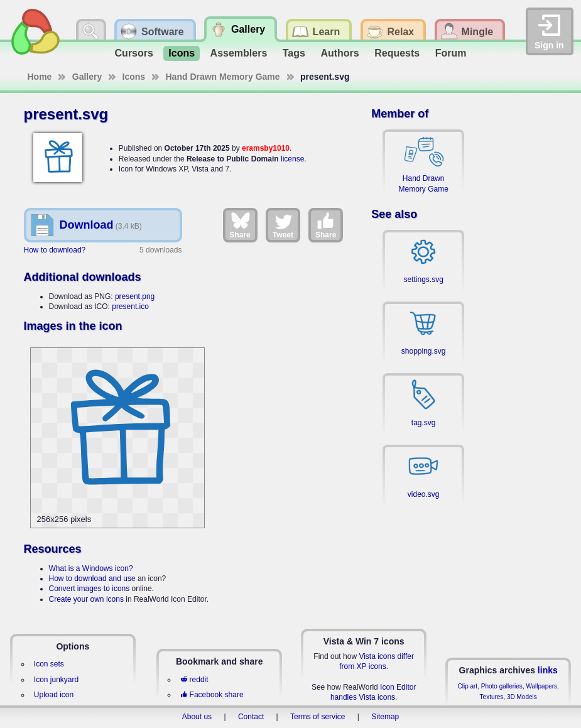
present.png (135, 296)
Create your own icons (86, 599)
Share (240, 225)
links (548, 670)
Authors (339, 53)
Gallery (87, 77)
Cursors (134, 53)
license (292, 159)
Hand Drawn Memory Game (223, 77)
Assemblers (239, 53)
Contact (251, 717)
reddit (194, 680)
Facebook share (212, 695)
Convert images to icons (90, 589)
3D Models (522, 697)
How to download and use (92, 579)
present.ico (130, 307)
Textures (492, 697)
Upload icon (54, 695)
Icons (182, 53)
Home (40, 77)
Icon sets (49, 664)
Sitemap (385, 717)
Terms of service (318, 717)
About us (197, 717)
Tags (294, 53)
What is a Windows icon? (91, 568)
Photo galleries (502, 686)
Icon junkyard (56, 680)
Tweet (283, 225)
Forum (451, 53)
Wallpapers (541, 686)
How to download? (55, 250)
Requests (397, 53)
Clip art (467, 686)
